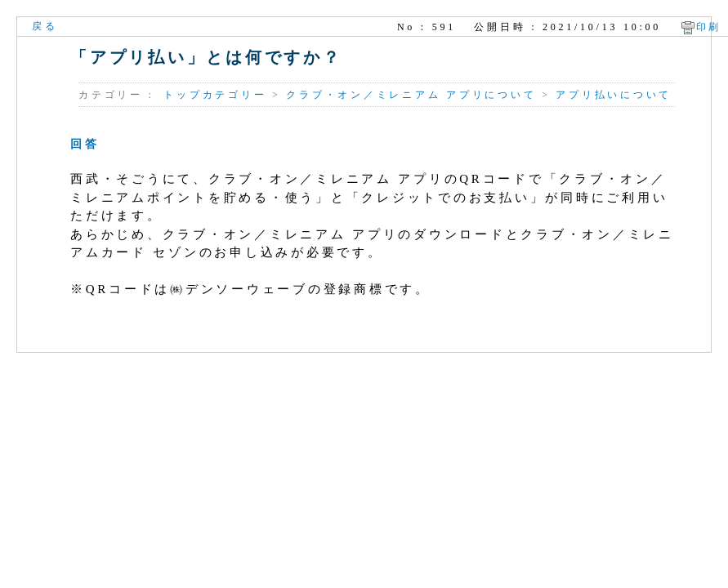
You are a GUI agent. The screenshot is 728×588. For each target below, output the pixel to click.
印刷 (709, 27)
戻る (45, 26)
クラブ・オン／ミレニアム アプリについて (411, 95)
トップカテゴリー (215, 95)
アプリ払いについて (614, 95)
